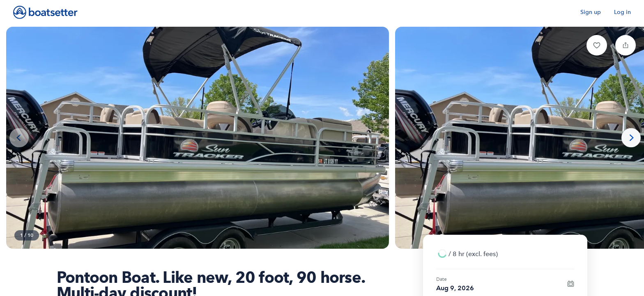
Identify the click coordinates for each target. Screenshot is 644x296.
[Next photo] (631, 138)
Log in (622, 12)
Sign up (591, 12)
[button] (597, 45)
